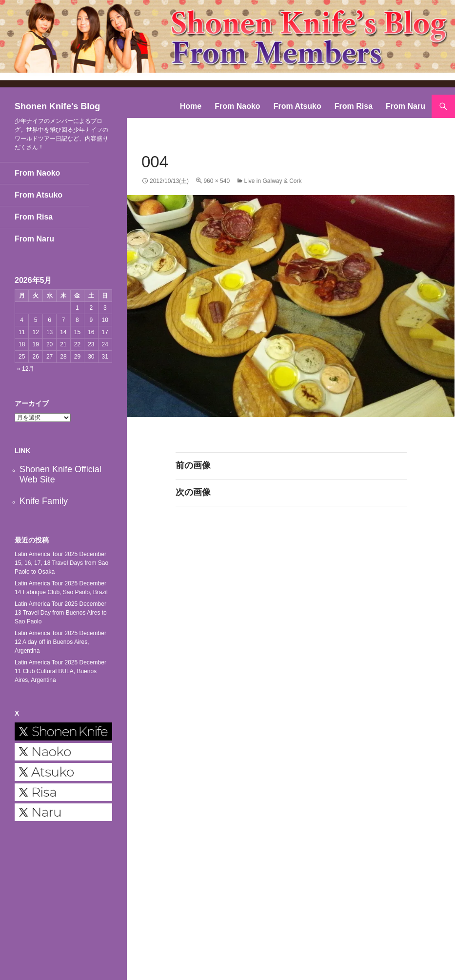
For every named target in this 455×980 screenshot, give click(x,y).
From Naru (406, 106)
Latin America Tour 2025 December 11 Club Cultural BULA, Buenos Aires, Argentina (60, 671)
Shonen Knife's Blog (57, 106)
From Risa (354, 106)
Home (191, 106)
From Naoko (237, 106)
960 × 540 (217, 181)
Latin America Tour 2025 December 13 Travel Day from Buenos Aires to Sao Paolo (61, 613)
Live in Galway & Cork (273, 181)
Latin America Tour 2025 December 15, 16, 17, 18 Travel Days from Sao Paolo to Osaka (61, 563)
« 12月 (26, 369)
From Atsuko (297, 106)
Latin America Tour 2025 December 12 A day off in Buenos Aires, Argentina (60, 642)
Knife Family (44, 501)
